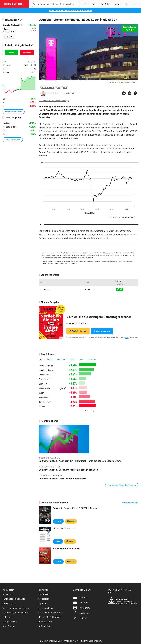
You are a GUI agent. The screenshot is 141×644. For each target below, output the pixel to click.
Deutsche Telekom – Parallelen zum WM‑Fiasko (63, 479)
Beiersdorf (43, 384)
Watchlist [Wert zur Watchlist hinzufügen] (10, 36)
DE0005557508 (10, 31)
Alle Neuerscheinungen (130, 502)
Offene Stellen (10, 622)
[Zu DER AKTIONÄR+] (105, 4)
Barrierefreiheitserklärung (16, 608)
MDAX (72, 359)
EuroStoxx (92, 359)
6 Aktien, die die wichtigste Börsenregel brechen (99, 317)
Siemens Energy (45, 402)
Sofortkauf (78, 331)
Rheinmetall (43, 397)
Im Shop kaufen (102, 331)
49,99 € (58, 521)
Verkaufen (27, 52)
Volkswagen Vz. (45, 388)
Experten (42, 603)
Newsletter (43, 599)
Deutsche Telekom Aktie (13, 25)
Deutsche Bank (45, 379)
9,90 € (58, 541)
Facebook (81, 613)
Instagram (81, 608)
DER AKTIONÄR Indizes (49, 617)
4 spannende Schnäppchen (67, 548)
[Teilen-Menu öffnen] (124, 93)
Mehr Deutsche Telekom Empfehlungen (122, 485)
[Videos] (117, 4)
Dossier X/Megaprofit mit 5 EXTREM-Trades (75, 508)
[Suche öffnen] (34, 4)
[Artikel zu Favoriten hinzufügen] (135, 93)
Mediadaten (8, 590)
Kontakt (80, 598)
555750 (6, 29)
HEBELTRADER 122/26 (64, 528)
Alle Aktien (43, 590)
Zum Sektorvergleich (13, 140)
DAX (59, 87)
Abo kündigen (9, 626)
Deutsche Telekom (48, 87)
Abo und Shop (45, 621)
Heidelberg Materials (47, 370)
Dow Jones (61, 359)
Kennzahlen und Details (14, 111)
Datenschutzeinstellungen (16, 612)
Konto (127, 338)
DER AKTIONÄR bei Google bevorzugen (54, 101)
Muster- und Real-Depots (50, 612)
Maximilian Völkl (69, 93)
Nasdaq (50, 359)
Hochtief (42, 406)
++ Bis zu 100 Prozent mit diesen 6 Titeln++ (70, 10)
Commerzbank (44, 375)
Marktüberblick (45, 608)
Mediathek (43, 594)
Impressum (8, 594)
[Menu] (134, 4)
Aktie (65, 87)
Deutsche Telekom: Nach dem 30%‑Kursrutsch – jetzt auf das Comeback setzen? (80, 461)
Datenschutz (9, 603)
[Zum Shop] (84, 4)
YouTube (81, 603)
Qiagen (41, 393)
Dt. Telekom (44, 289)
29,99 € (58, 562)
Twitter (80, 618)
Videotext (8, 617)
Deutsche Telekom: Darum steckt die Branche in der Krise (68, 470)
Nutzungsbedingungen (14, 599)
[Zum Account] (94, 4)
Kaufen (11, 52)
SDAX (81, 359)
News (63, 388)
